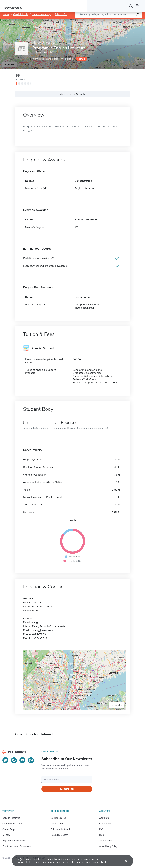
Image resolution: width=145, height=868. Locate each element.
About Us (104, 818)
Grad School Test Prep (14, 824)
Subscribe (67, 789)
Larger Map (9, 64)
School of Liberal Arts (66, 14)
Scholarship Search (61, 829)
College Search (58, 818)
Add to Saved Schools (72, 94)
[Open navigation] (138, 6)
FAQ (101, 829)
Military (6, 835)
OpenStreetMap (122, 21)
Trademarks (105, 841)
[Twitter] (5, 760)
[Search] (131, 6)
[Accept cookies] (124, 861)
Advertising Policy (108, 846)
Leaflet (105, 21)
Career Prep (9, 829)
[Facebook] (14, 760)
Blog (102, 835)
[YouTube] (22, 760)
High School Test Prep (14, 841)
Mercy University (41, 14)
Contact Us (105, 824)
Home (6, 14)
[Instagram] (31, 760)
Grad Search (57, 824)
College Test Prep (11, 818)
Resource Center (59, 835)
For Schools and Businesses (17, 846)
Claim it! (81, 59)
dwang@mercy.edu (42, 630)
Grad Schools (21, 14)
